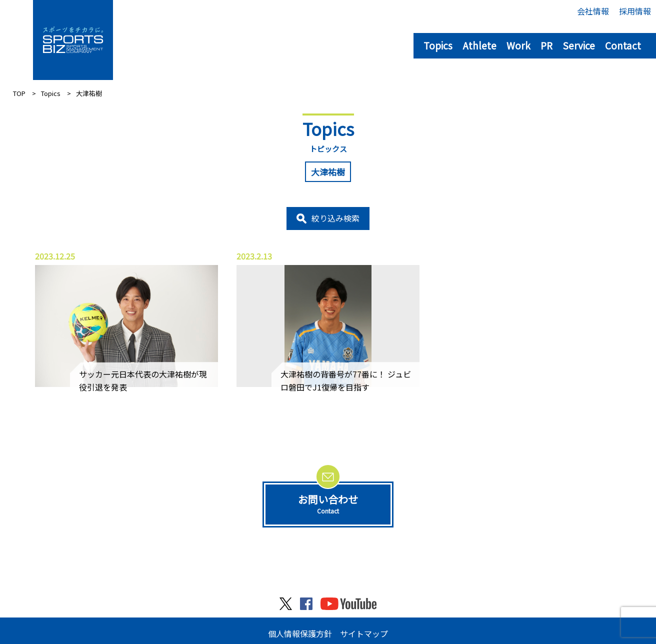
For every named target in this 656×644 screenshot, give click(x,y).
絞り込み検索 (335, 218)
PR (546, 45)
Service (579, 45)
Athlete (479, 45)
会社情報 (593, 11)
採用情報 (635, 11)
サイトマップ (364, 633)
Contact (623, 45)
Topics (438, 45)
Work (518, 45)
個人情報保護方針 (300, 633)
